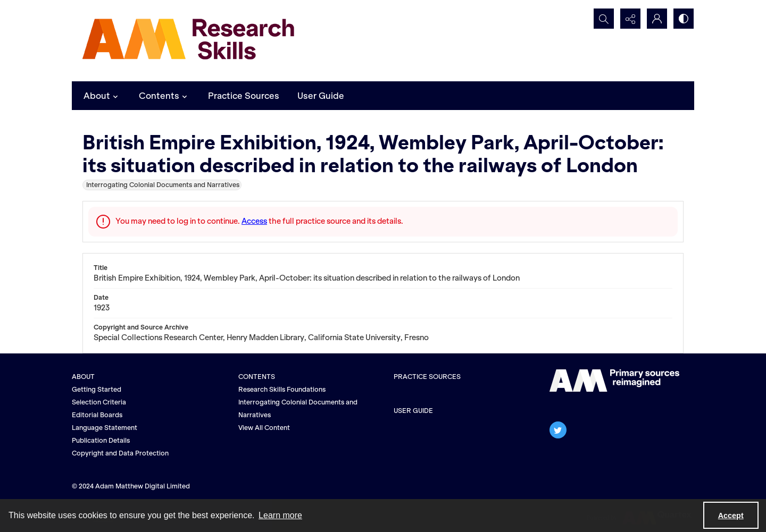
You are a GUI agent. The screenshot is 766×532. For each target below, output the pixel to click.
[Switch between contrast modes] (684, 19)
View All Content (264, 428)
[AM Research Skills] (189, 41)
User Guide (321, 96)
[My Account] (657, 19)
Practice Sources (244, 96)
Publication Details (101, 440)
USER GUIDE (413, 411)
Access (254, 221)
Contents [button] (164, 96)
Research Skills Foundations (282, 389)
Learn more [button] (280, 515)
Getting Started (97, 389)
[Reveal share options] (630, 19)
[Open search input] (604, 19)
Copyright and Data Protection (120, 453)
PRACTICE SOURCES (427, 377)
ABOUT (83, 377)
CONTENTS (257, 377)
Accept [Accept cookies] (731, 516)
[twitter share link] (558, 430)
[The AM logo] (614, 381)
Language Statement (105, 428)
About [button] (102, 96)
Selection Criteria (99, 402)
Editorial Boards (97, 415)
